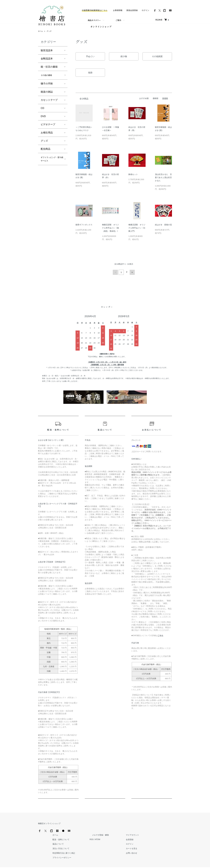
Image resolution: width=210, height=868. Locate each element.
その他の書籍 (48, 78)
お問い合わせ (164, 843)
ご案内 (118, 20)
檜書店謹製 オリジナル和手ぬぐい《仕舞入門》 (137, 230)
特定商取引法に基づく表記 (107, 843)
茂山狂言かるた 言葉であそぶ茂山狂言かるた (163, 180)
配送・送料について (104, 829)
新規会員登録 (132, 10)
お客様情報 (118, 10)
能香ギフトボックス (84, 227)
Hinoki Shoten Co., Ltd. (106, 863)
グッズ (49, 34)
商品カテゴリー (94, 20)
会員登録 (163, 829)
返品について (101, 834)
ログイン (145, 10)
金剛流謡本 (47, 61)
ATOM (138, 829)
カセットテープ (49, 103)
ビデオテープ (48, 128)
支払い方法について (104, 839)
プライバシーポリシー (105, 848)
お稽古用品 (47, 136)
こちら (160, 637)
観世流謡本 (47, 53)
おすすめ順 (144, 101)
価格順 (155, 101)
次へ (131, 274)
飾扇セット (133, 177)
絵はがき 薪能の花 (163, 227)
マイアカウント (165, 825)
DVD (43, 119)
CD (42, 111)
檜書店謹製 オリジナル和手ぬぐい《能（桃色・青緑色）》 (110, 230)
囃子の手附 (47, 87)
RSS (132, 829)
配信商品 (46, 152)
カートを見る (164, 839)
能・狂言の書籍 (49, 69)
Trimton (119, 863)
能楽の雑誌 (47, 95)
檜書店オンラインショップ (49, 825)
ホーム (40, 34)
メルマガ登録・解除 (138, 825)
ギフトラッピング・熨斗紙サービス (50, 165)
